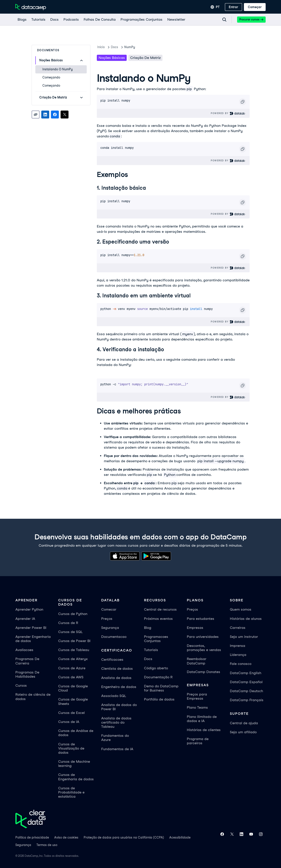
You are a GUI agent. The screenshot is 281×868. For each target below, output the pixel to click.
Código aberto (156, 668)
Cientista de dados (117, 669)
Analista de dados (116, 678)
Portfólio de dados (159, 699)
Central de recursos (160, 609)
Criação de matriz (145, 58)
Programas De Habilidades (27, 674)
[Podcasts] (71, 20)
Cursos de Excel (71, 713)
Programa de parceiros (198, 741)
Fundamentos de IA (117, 749)
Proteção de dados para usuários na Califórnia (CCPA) (124, 837)
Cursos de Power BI (74, 641)
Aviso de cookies (66, 837)
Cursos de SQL (70, 632)
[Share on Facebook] (55, 115)
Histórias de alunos (246, 619)
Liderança (238, 655)
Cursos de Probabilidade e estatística (71, 792)
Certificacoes (112, 660)
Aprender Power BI (31, 628)
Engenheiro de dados (119, 687)
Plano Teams (197, 707)
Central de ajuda (244, 723)
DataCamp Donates (204, 672)
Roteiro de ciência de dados (33, 697)
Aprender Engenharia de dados (33, 639)
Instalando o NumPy (58, 69)
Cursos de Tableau (74, 650)
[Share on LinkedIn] (45, 115)
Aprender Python (29, 609)
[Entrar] (233, 7)
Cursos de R (68, 623)
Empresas (195, 628)
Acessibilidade (180, 837)
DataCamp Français (247, 700)
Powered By (228, 113)
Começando (51, 77)
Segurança (110, 628)
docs (114, 47)
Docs (148, 659)
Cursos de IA (69, 722)
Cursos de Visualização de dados (71, 748)
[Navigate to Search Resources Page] (224, 20)
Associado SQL (114, 696)
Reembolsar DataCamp (197, 661)
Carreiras (238, 628)
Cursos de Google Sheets (73, 701)
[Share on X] (65, 115)
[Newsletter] (176, 20)
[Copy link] (36, 115)
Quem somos (241, 609)
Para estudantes (201, 619)
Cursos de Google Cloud (73, 688)
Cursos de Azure (72, 668)
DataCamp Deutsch (246, 691)
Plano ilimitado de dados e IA (202, 719)
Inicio (101, 47)
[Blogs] (22, 20)
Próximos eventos (158, 619)
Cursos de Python (73, 614)
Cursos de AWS (71, 677)
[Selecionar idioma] (215, 7)
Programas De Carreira (27, 661)
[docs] (54, 20)
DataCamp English (246, 673)
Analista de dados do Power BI (119, 707)
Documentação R (158, 677)
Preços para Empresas (197, 696)
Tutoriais (151, 650)
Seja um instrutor (244, 637)
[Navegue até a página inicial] (31, 7)
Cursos (21, 685)
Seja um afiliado (243, 732)
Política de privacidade (32, 837)
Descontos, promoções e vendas (204, 648)
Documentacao (114, 637)
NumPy (130, 47)
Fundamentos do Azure (115, 738)
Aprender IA (25, 619)
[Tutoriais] (38, 20)
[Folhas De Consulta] (99, 20)
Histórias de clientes (204, 730)
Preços (107, 619)
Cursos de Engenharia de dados (76, 777)
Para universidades (203, 637)
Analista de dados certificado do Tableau (116, 722)
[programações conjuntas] (141, 20)
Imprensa (238, 646)
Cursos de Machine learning (74, 764)
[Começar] (255, 7)
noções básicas (112, 58)
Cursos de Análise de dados (76, 733)
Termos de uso (47, 845)
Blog (148, 628)
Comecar (109, 609)
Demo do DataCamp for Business (161, 688)
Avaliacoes (24, 650)
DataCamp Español (246, 682)
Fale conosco (241, 664)
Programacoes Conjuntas (156, 639)
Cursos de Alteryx (73, 659)
